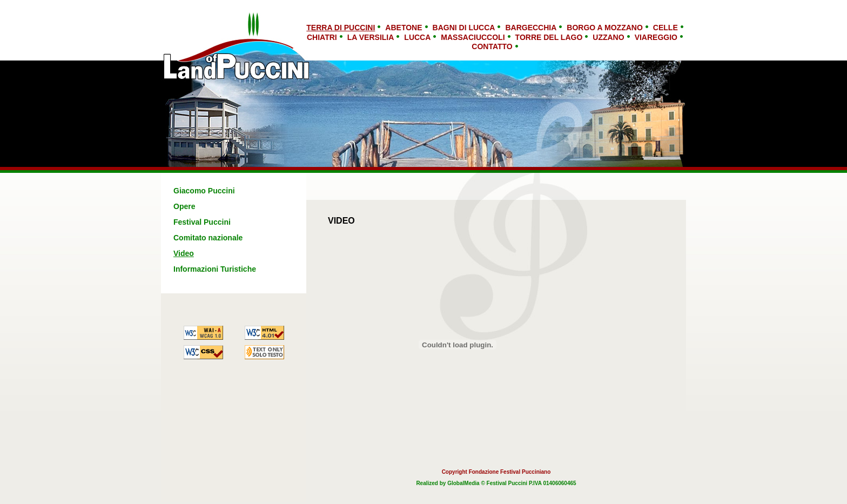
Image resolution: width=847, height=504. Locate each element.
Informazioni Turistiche (215, 269)
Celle (665, 28)
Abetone (404, 28)
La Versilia (371, 37)
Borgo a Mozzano (605, 28)
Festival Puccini (202, 222)
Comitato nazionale (208, 238)
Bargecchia (531, 28)
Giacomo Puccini (204, 191)
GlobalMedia (463, 483)
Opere (184, 206)
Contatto (492, 46)
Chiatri (322, 37)
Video (184, 253)
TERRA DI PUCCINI (341, 28)
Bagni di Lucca (464, 28)
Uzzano (608, 37)
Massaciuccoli (473, 37)
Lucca (417, 37)
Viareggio (656, 37)
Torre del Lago (549, 37)
